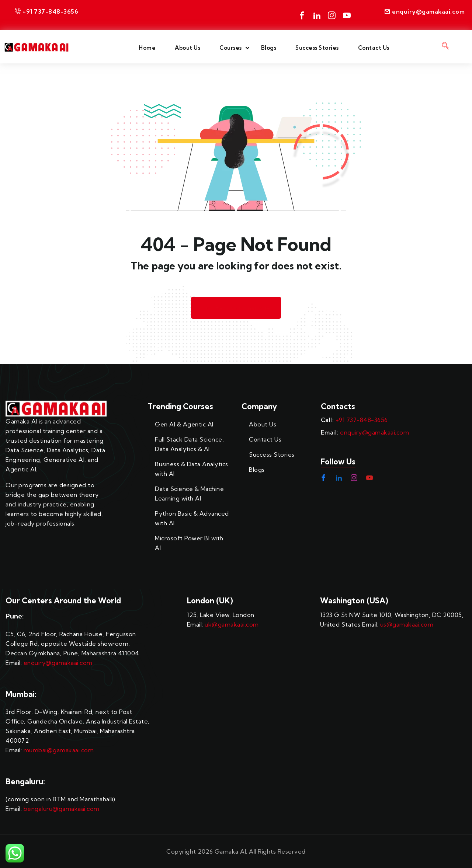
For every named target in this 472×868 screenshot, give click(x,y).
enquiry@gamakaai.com (374, 432)
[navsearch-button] (446, 47)
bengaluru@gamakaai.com (62, 809)
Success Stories (317, 48)
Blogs (269, 48)
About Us (188, 48)
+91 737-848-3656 (362, 420)
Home (147, 48)
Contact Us (374, 48)
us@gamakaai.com (407, 624)
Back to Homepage (236, 308)
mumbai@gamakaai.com (59, 750)
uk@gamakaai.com (232, 624)
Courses (231, 48)
